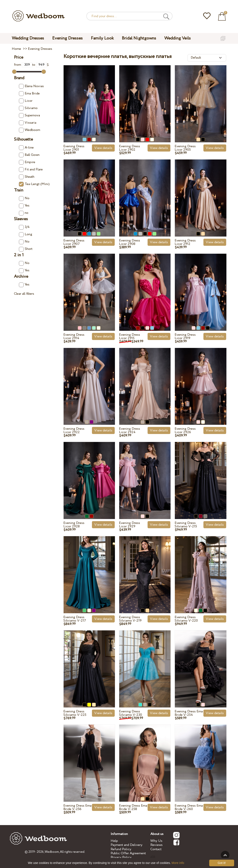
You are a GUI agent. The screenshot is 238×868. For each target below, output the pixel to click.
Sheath (27, 177)
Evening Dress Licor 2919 (185, 336)
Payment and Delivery (127, 845)
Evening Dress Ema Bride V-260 (189, 807)
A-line (26, 148)
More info (178, 863)
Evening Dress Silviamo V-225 (75, 713)
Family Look (102, 38)
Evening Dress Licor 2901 (74, 148)
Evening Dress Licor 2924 (130, 430)
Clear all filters (24, 294)
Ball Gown (29, 155)
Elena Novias (31, 86)
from (23, 65)
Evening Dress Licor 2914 (74, 336)
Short (26, 249)
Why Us (156, 841)
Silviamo (28, 108)
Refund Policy (121, 849)
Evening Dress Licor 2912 (185, 242)
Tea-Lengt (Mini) (34, 184)
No (24, 198)
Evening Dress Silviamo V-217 (75, 619)
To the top (225, 855)
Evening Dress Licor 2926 (185, 430)
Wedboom (30, 130)
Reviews (156, 845)
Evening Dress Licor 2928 (74, 525)
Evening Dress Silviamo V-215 (186, 525)
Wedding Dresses (28, 38)
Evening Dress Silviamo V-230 (130, 713)
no (24, 213)
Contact (156, 849)
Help (114, 841)
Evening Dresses (67, 38)
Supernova (29, 115)
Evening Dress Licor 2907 (74, 242)
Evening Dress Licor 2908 (130, 242)
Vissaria (28, 123)
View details (103, 148)
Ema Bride (29, 93)
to (39, 65)
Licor (26, 101)
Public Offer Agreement (128, 853)
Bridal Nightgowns (139, 38)
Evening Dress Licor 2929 (130, 525)
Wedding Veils (178, 38)
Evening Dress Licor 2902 (130, 148)
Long (26, 234)
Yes (24, 206)
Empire (27, 162)
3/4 (24, 227)
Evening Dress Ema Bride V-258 (133, 807)
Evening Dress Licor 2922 (74, 430)
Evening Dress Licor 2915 (130, 336)
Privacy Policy (121, 857)
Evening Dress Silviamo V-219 (130, 619)
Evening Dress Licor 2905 (185, 148)
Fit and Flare (31, 169)
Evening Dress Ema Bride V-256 (77, 807)
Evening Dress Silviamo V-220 (186, 619)
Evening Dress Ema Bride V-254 (189, 713)
